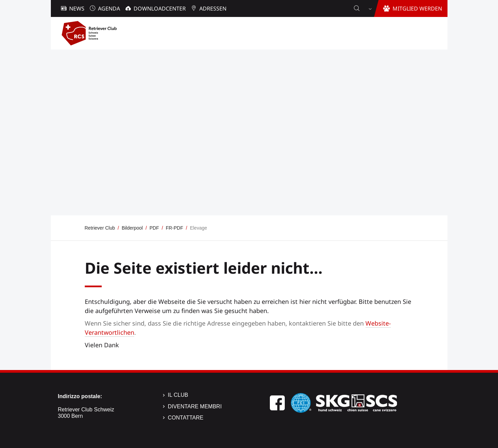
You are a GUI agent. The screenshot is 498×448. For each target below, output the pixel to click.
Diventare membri (195, 406)
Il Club (178, 395)
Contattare (186, 418)
